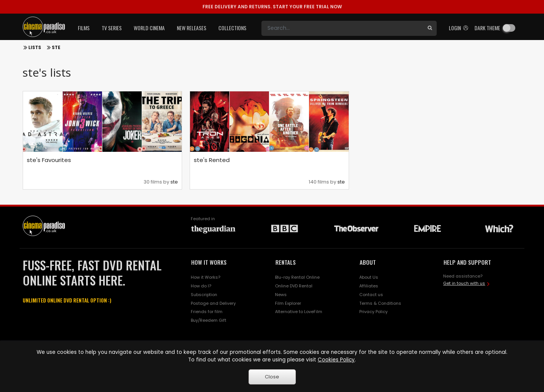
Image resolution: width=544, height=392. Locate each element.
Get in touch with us (464, 283)
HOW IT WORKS (209, 262)
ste (56, 48)
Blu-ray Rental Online (297, 277)
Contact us (371, 295)
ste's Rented (212, 160)
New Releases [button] (192, 28)
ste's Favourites (49, 160)
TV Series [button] (112, 28)
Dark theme (487, 28)
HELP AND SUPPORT (467, 262)
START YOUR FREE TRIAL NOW (272, 7)
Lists (35, 48)
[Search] (342, 28)
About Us (369, 277)
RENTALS (286, 262)
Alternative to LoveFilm (299, 312)
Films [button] (84, 28)
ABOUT (368, 262)
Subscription (204, 295)
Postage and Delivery (213, 303)
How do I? (201, 286)
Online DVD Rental (294, 286)
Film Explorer (288, 303)
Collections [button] (232, 28)
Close (272, 377)
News (281, 295)
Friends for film (207, 312)
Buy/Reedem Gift (209, 320)
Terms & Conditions (380, 303)
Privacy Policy (373, 312)
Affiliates (369, 286)
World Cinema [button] (149, 28)
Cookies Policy (336, 360)
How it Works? (206, 277)
